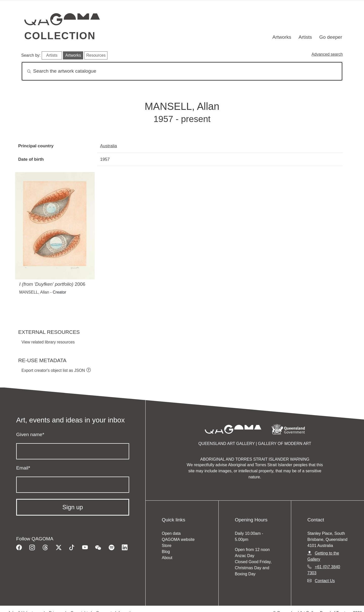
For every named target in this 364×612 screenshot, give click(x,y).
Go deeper (331, 37)
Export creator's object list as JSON (53, 370)
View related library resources (48, 342)
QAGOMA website (178, 539)
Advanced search (327, 54)
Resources (96, 55)
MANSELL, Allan (34, 292)
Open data (171, 533)
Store (167, 546)
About (167, 558)
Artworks (282, 37)
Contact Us (325, 581)
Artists (305, 37)
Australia (109, 146)
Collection (60, 36)
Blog (166, 552)
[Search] (182, 71)
